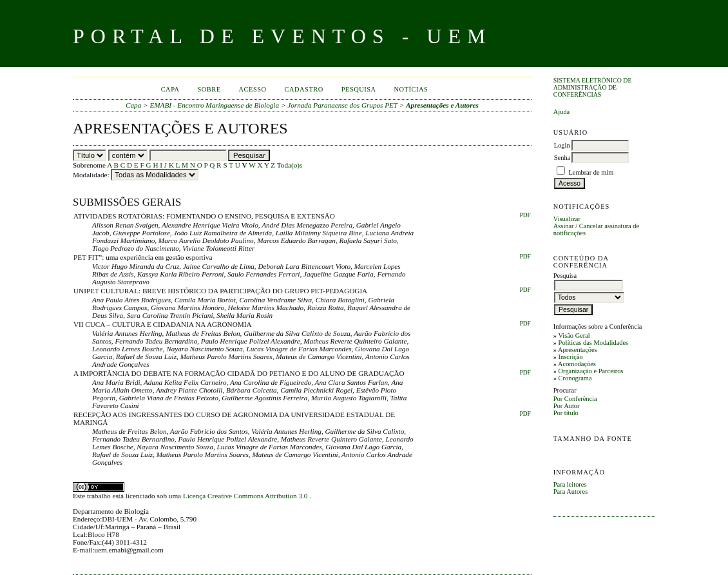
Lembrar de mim (591, 172)
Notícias (411, 89)
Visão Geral (574, 336)
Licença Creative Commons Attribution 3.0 (246, 496)
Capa (170, 89)
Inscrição (571, 357)
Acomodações (577, 364)
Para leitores (570, 484)
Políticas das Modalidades (594, 343)
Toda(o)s (290, 165)
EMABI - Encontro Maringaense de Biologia (214, 105)
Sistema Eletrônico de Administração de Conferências (593, 87)
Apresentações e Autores (442, 105)
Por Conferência (575, 399)
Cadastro (304, 89)
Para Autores (570, 492)
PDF (525, 215)
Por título (566, 413)
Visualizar (567, 219)
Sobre (209, 89)
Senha (562, 158)
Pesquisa (359, 89)
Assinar (564, 226)
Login (562, 145)
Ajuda (561, 112)
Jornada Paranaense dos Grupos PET (342, 105)
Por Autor (567, 406)
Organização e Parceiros (591, 371)
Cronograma (575, 378)
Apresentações (578, 350)
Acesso (253, 89)
